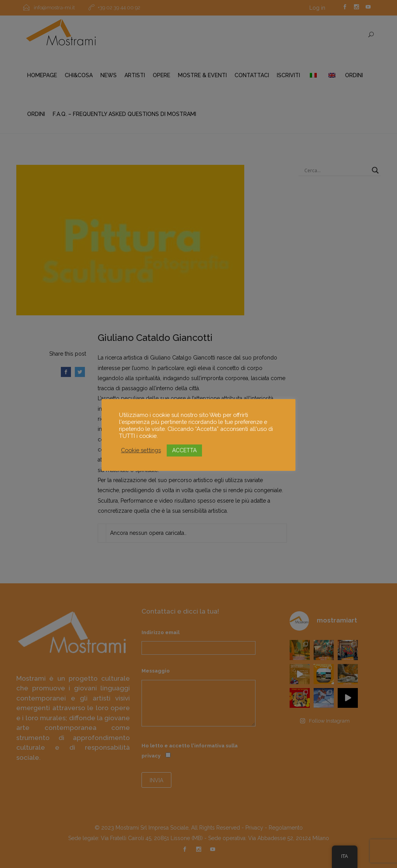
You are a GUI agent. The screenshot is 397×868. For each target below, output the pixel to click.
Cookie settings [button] (141, 450)
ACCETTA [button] (184, 450)
